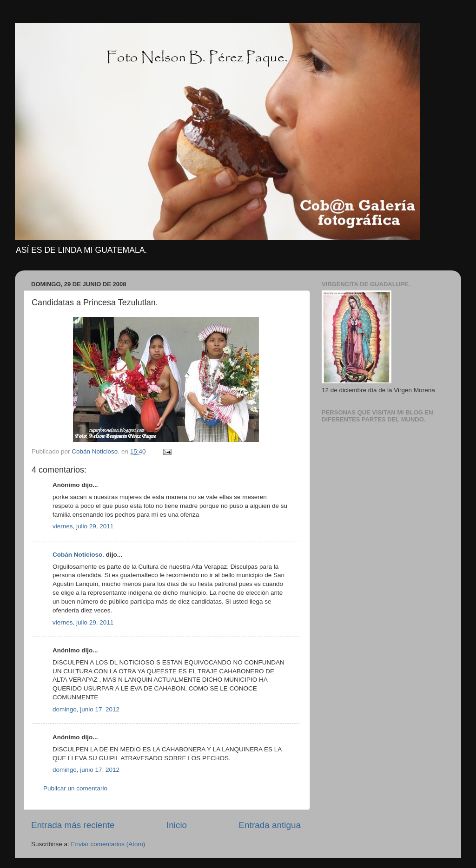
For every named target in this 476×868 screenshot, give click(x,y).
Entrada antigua (270, 825)
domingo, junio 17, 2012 (86, 709)
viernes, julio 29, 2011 (83, 526)
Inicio (177, 825)
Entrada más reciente (73, 825)
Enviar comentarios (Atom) (108, 844)
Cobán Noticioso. (78, 555)
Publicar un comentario (75, 788)
